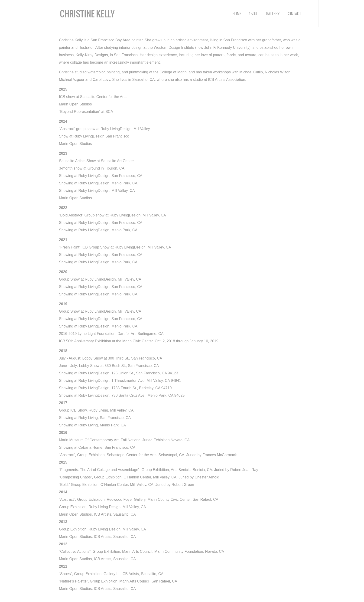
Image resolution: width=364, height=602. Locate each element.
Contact (294, 13)
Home (237, 13)
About (254, 13)
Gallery (273, 13)
